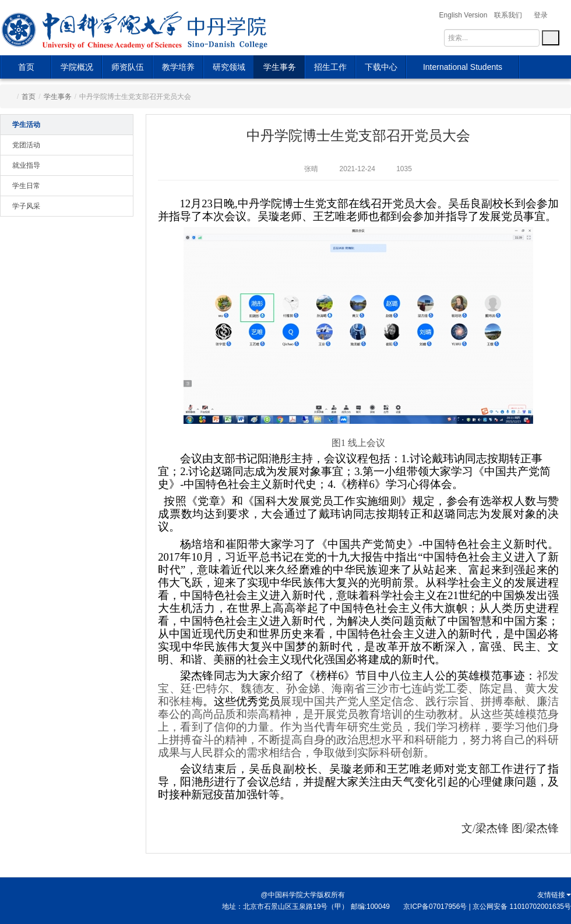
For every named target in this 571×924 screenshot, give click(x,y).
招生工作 (330, 67)
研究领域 (229, 67)
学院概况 (77, 67)
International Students (463, 67)
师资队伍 (128, 67)
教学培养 (178, 67)
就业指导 (26, 165)
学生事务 (280, 67)
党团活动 (26, 145)
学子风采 (26, 206)
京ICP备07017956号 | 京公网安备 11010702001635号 (487, 907)
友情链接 (554, 895)
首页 (26, 67)
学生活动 (26, 125)
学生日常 (26, 186)
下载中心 (381, 67)
